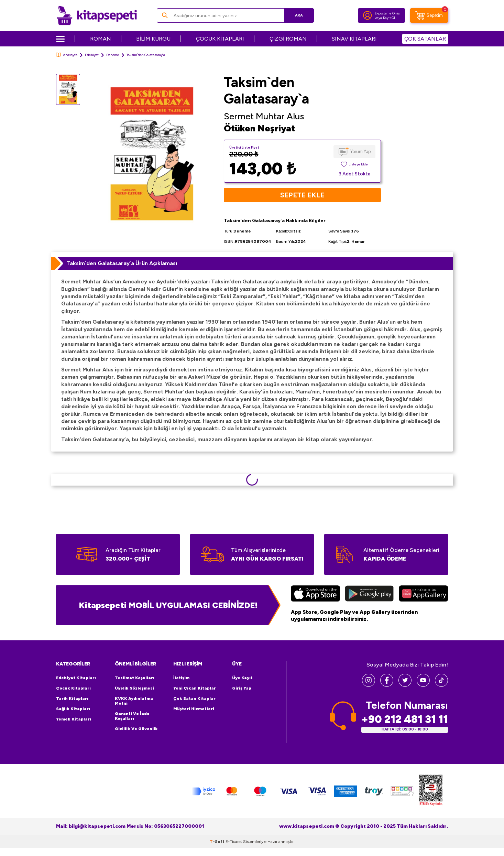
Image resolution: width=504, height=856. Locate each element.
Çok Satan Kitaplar (194, 698)
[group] (152, 154)
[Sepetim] (429, 15)
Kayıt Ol (389, 18)
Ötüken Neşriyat (259, 128)
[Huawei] (423, 594)
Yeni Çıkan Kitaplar (195, 688)
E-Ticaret (234, 842)
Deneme (113, 55)
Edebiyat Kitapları (76, 678)
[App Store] (315, 594)
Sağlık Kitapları (73, 709)
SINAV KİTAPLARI (354, 39)
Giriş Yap (242, 688)
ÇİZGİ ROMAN (288, 39)
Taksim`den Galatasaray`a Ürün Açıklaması (122, 263)
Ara (299, 15)
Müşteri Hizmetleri (194, 709)
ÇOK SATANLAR (425, 39)
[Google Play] (369, 594)
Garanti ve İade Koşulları (132, 716)
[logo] (97, 15)
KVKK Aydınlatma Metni (134, 701)
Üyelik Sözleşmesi (134, 688)
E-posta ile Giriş (387, 13)
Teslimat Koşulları (135, 678)
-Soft (218, 842)
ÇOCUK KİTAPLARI (220, 39)
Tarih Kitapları (72, 698)
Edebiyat (92, 55)
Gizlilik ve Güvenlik (136, 729)
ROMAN (101, 39)
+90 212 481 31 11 (405, 719)
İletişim (181, 678)
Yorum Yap (360, 151)
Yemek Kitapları (74, 719)
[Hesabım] (368, 15)
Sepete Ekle (302, 195)
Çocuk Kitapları (73, 688)
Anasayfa (67, 55)
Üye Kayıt (242, 678)
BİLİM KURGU (153, 39)
